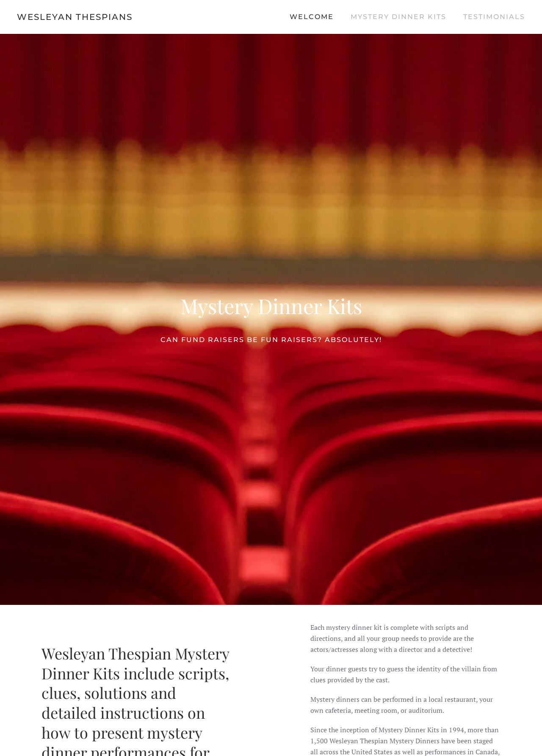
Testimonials (494, 17)
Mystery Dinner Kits (398, 17)
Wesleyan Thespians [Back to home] (75, 17)
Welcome (312, 17)
